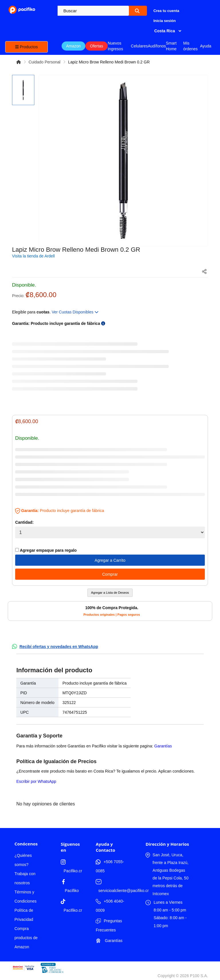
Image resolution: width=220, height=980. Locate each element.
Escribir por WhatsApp (36, 781)
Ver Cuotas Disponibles (75, 312)
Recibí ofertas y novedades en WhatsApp (59, 647)
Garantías (163, 746)
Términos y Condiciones (25, 897)
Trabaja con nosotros (25, 878)
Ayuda (206, 46)
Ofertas (97, 46)
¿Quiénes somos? (23, 860)
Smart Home (171, 46)
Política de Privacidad (24, 915)
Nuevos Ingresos (115, 46)
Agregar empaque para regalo (46, 550)
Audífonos (157, 46)
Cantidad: (24, 522)
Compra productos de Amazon (26, 938)
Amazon (73, 46)
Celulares (139, 46)
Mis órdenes (190, 46)
